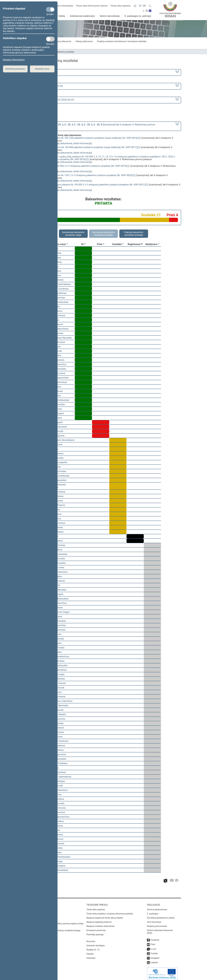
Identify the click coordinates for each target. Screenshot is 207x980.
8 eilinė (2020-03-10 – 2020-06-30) (45, 86)
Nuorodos (91, 939)
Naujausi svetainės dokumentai (100, 924)
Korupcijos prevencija (96, 928)
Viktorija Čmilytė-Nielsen (58, 284)
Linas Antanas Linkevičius (59, 701)
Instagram (155, 956)
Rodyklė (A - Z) (93, 948)
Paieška (90, 952)
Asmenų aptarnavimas (157, 907)
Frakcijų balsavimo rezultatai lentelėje (134, 234)
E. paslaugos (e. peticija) (138, 16)
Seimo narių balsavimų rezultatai (60, 52)
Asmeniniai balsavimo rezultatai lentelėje (103, 234)
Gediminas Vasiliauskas (58, 857)
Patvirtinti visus (42, 69)
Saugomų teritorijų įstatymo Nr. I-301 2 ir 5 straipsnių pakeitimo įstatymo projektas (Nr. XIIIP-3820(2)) (84, 175)
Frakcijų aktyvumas (84, 41)
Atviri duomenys (154, 920)
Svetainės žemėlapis (96, 944)
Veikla (62, 16)
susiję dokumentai (63, 143)
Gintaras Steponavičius (58, 817)
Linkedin (154, 960)
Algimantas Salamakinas (59, 777)
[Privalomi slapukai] (50, 9)
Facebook (155, 938)
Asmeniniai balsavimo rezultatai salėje (73, 234)
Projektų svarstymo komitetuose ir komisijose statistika (122, 41)
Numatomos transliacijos (59, 6)
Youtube (154, 951)
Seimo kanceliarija (110, 16)
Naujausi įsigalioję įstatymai (99, 920)
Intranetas (91, 956)
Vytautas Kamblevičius (58, 657)
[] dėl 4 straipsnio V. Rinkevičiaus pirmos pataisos (91, 126)
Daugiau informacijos (14, 60)
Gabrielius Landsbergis (58, 476)
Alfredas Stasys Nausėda (59, 338)
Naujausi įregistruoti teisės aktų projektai (105, 916)
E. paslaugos (153, 912)
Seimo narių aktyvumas (61, 41)
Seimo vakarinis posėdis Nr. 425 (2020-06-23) (51, 100)
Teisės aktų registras (121, 6)
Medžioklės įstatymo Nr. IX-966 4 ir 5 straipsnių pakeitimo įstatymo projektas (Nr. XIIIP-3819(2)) (81, 166)
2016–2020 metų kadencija (42, 72)
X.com (153, 947)
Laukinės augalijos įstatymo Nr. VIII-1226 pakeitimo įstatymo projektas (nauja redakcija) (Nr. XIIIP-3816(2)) (86, 138)
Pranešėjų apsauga (95, 932)
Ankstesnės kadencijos (82, 16)
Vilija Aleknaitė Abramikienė (60, 440)
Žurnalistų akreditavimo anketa (161, 916)
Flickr (153, 942)
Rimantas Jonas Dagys (58, 612)
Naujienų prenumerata (157, 924)
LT (140, 6)
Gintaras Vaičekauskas (58, 400)
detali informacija (82, 143)
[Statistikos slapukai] (50, 39)
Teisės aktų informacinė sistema (92, 6)
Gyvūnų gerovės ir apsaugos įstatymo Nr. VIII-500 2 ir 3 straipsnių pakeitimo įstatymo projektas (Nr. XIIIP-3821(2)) (90, 185)
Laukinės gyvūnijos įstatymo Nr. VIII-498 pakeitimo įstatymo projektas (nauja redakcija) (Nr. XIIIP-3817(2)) (86, 147)
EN (144, 6)
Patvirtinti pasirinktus (15, 69)
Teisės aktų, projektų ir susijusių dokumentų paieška (110, 912)
